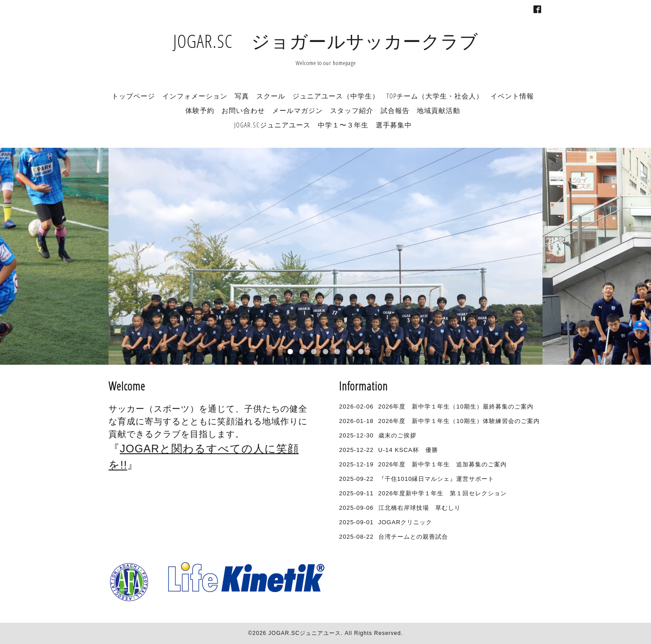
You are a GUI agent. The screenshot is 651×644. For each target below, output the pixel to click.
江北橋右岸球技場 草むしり (420, 508)
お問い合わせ (243, 110)
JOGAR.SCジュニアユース (305, 633)
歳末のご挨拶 (397, 435)
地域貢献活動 (439, 110)
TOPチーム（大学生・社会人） (435, 96)
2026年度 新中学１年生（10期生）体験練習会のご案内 (459, 421)
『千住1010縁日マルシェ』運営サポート (436, 479)
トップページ (133, 96)
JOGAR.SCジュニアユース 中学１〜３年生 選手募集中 (323, 125)
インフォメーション (195, 96)
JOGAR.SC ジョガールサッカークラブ (326, 41)
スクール (271, 96)
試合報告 (395, 110)
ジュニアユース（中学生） (336, 96)
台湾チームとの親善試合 (413, 537)
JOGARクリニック (406, 522)
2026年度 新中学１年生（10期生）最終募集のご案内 (456, 407)
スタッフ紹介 (352, 110)
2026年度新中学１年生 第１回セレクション (443, 493)
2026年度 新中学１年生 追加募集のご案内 (443, 464)
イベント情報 (512, 96)
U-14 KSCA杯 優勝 (408, 450)
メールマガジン (297, 110)
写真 (242, 96)
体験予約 (200, 110)
